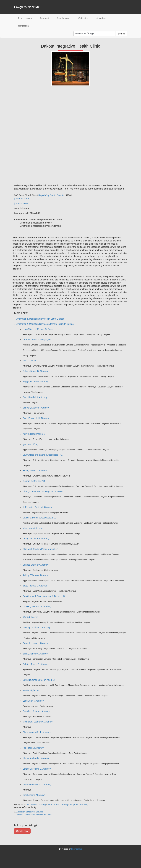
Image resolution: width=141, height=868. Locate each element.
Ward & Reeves (30, 617)
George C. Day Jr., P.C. (34, 481)
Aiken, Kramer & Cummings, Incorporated (43, 491)
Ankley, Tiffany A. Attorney (35, 575)
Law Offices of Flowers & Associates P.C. (43, 455)
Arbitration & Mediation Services (30, 812)
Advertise (101, 18)
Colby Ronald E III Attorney (36, 539)
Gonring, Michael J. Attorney (37, 627)
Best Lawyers (64, 18)
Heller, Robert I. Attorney (35, 471)
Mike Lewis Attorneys (33, 528)
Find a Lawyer (27, 18)
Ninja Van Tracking (79, 805)
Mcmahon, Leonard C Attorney (38, 722)
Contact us (23, 26)
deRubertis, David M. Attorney (37, 507)
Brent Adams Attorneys (34, 795)
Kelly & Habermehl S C (34, 434)
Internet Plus (77, 849)
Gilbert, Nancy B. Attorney (35, 371)
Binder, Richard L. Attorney (36, 758)
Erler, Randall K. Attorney (35, 397)
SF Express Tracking (58, 805)
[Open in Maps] (22, 198)
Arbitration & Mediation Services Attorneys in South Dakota (45, 324)
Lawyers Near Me (27, 7)
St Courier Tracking (36, 805)
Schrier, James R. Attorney (36, 664)
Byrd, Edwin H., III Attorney (36, 418)
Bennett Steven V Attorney (36, 565)
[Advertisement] (27, 136)
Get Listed (83, 18)
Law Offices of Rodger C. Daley (38, 329)
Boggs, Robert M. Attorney (36, 382)
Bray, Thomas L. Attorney (35, 586)
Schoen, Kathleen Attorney (36, 408)
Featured (44, 18)
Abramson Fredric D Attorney (37, 785)
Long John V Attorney (33, 701)
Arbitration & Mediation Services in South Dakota (40, 319)
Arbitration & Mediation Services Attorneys (34, 815)
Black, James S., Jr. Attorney (37, 732)
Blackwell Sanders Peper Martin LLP (40, 549)
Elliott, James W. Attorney (35, 654)
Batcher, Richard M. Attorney (37, 769)
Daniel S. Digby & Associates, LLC (39, 518)
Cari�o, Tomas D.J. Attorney (37, 607)
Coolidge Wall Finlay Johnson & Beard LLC (44, 596)
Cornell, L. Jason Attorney (35, 643)
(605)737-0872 (22, 203)
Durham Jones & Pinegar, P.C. (38, 340)
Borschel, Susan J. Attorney (36, 711)
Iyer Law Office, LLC (33, 444)
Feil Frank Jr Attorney (33, 748)
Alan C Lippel (29, 361)
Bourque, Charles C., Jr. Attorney (39, 680)
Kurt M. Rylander (31, 690)
